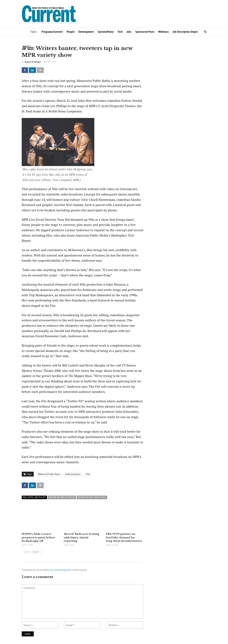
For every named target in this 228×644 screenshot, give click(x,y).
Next (37, 552)
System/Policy (106, 32)
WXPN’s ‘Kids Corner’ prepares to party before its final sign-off (40, 537)
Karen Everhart (33, 62)
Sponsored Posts (145, 32)
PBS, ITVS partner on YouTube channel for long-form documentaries (124, 537)
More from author (62, 497)
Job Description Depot (185, 32)
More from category (92, 497)
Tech (120, 32)
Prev (26, 552)
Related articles (34, 497)
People (71, 32)
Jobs (129, 32)
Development (86, 32)
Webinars (164, 32)
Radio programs (73, 474)
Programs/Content (52, 32)
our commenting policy (61, 569)
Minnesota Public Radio (49, 474)
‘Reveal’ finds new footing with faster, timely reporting (81, 537)
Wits (88, 474)
